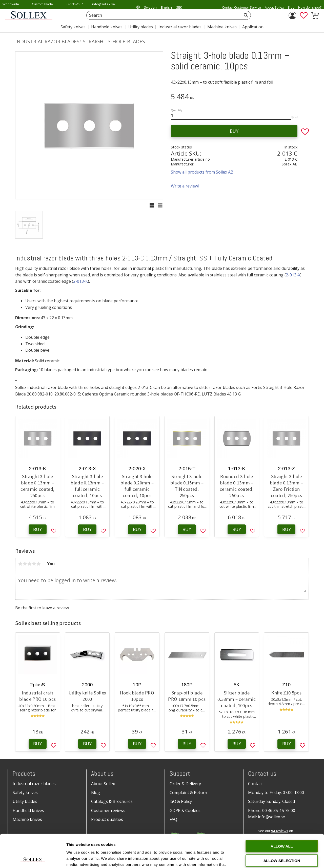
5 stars (38, 564)
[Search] (246, 15)
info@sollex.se (104, 4)
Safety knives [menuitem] (73, 27)
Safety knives (25, 792)
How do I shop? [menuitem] (310, 7)
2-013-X (293, 275)
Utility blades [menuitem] (141, 27)
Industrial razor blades (34, 784)
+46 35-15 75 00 (75, 7)
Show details (266, 858)
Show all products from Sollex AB (202, 172)
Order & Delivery (185, 784)
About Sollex (103, 784)
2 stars (25, 564)
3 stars (29, 564)
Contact (255, 784)
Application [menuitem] (253, 27)
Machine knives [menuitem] (222, 27)
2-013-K (80, 281)
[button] (304, 15)
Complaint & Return (188, 792)
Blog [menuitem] (291, 7)
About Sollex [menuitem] (274, 7)
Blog (96, 792)
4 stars (34, 564)
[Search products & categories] (163, 15)
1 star (20, 564)
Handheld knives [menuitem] (107, 27)
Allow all (282, 813)
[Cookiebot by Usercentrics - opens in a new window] (33, 858)
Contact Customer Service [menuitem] (241, 7)
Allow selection (282, 828)
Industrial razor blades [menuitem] (180, 27)
